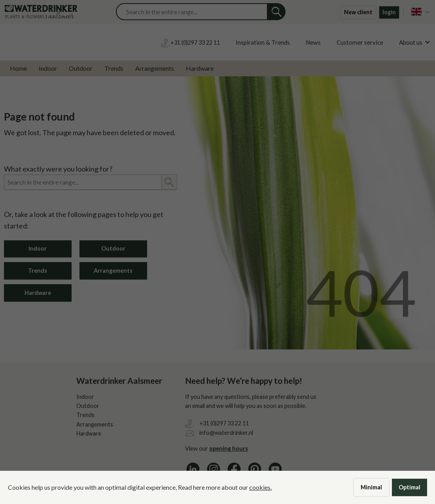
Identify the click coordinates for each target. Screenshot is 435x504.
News (313, 42)
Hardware (200, 68)
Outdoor (81, 68)
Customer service (360, 42)
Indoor (48, 68)
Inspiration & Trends (263, 42)
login (389, 12)
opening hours (229, 448)
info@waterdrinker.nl (226, 433)
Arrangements (155, 68)
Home (18, 68)
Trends (114, 68)
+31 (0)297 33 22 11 (224, 423)
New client (358, 12)
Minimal (371, 487)
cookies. (260, 487)
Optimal (409, 487)
